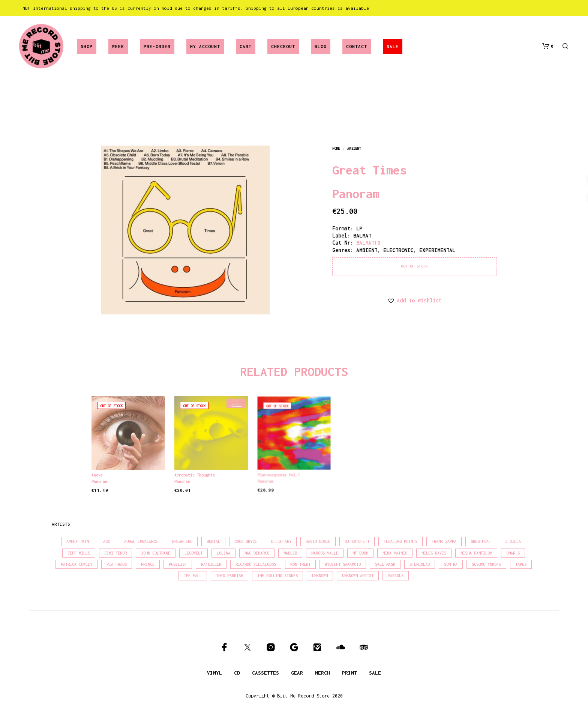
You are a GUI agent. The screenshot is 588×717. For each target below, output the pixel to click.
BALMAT (362, 235)
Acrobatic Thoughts (196, 473)
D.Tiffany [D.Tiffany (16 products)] (281, 541)
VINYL (214, 673)
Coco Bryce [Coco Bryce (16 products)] (246, 541)
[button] (548, 46)
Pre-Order (157, 46)
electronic (398, 250)
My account (205, 46)
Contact (357, 46)
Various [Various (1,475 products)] (396, 576)
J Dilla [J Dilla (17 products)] (513, 541)
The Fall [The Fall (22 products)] (193, 576)
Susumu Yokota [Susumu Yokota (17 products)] (486, 564)
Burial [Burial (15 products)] (213, 541)
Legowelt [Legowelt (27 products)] (193, 553)
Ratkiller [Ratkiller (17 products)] (211, 564)
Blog (321, 46)
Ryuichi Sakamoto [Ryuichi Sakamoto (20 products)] (343, 564)
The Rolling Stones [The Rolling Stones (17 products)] (277, 576)
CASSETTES (265, 673)
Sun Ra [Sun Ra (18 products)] (451, 564)
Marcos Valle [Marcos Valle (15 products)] (325, 553)
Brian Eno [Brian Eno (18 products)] (182, 541)
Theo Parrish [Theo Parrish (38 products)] (229, 576)
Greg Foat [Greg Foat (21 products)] (481, 541)
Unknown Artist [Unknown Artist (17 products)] (358, 576)
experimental (437, 250)
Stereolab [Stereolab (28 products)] (420, 564)
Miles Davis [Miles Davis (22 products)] (434, 553)
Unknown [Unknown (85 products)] (320, 576)
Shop (87, 46)
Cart (246, 46)
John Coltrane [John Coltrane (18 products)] (156, 553)
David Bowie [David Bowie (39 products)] (318, 541)
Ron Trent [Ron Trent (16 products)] (300, 564)
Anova (97, 475)
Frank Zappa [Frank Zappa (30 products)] (444, 541)
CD (237, 673)
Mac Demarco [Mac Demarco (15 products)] (257, 553)
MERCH (322, 673)
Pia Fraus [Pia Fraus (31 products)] (117, 564)
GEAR (297, 673)
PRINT (349, 673)
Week (118, 46)
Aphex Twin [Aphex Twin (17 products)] (78, 541)
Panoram (356, 194)
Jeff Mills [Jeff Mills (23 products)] (79, 553)
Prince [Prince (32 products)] (148, 564)
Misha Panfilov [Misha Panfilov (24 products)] (476, 553)
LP (359, 228)
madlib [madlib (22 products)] (290, 553)
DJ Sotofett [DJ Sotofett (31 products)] (357, 541)
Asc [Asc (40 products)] (106, 541)
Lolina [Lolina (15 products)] (223, 553)
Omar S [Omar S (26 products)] (513, 553)
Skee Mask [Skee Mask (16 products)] (385, 564)
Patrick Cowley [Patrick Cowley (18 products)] (76, 564)
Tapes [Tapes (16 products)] (521, 564)
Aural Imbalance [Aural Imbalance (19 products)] (141, 541)
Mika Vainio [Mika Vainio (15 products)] (395, 553)
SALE (393, 46)
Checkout (283, 46)
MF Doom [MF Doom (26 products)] (360, 553)
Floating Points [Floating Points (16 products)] (400, 541)
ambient (354, 148)
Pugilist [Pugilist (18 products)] (178, 564)
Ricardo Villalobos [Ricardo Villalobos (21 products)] (256, 564)
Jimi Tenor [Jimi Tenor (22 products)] (115, 553)
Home (336, 148)
